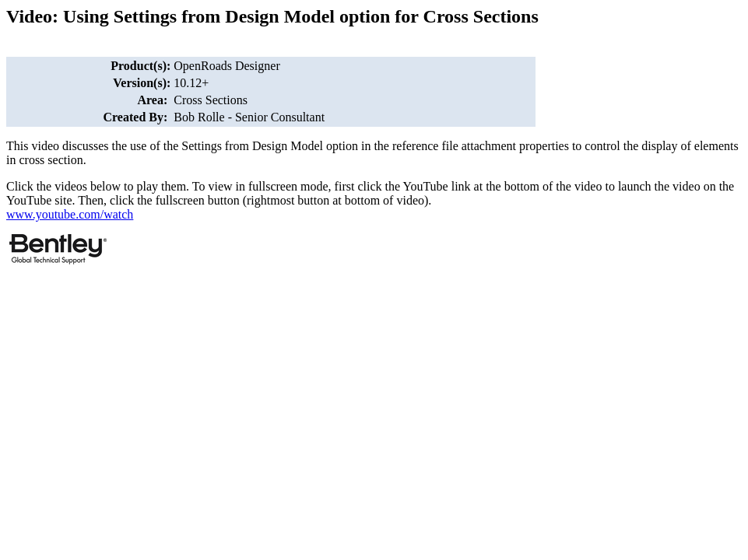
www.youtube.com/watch (70, 214)
